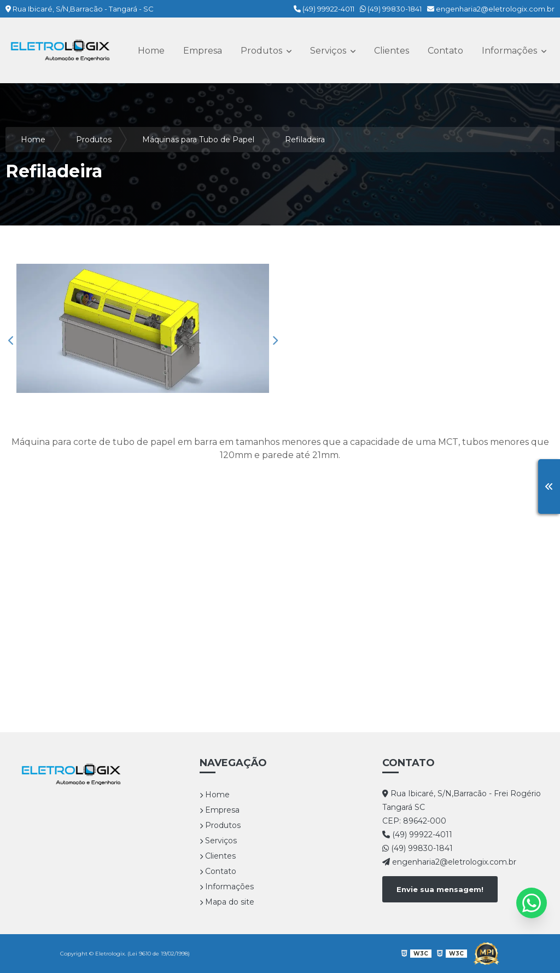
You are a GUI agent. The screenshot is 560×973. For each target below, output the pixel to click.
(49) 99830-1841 (391, 9)
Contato (445, 51)
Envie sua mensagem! (440, 889)
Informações (511, 51)
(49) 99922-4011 (324, 9)
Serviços (329, 51)
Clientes (392, 51)
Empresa (203, 51)
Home (151, 51)
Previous (11, 340)
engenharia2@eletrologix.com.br (491, 9)
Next (275, 340)
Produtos (262, 51)
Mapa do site (227, 902)
